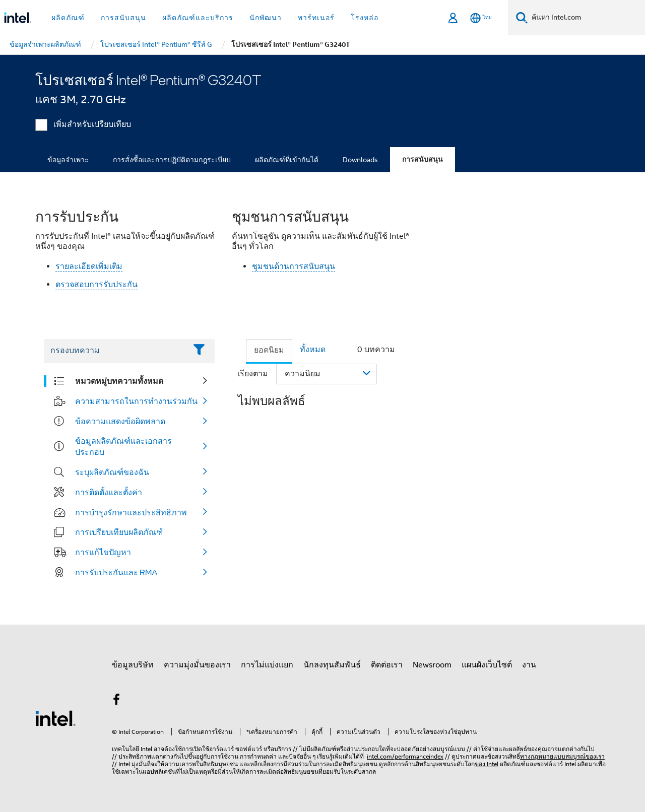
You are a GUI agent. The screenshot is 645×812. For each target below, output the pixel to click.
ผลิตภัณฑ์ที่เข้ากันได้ (287, 160)
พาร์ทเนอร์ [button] (316, 18)
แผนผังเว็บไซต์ (487, 665)
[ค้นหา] (522, 17)
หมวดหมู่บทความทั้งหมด (119, 381)
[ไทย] (481, 18)
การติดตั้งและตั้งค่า (109, 492)
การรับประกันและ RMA (116, 572)
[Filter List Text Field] (115, 351)
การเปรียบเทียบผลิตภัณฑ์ (119, 532)
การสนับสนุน (423, 159)
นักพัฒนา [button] (266, 18)
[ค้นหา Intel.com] (586, 18)
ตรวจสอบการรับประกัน (96, 285)
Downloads (360, 160)
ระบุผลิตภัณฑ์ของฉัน (112, 472)
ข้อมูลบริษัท (133, 665)
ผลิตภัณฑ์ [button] (68, 18)
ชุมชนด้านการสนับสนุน (294, 266)
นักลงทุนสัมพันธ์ (332, 665)
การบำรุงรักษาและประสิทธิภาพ (131, 512)
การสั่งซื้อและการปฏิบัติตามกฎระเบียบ (172, 160)
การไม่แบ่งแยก (267, 665)
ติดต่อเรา (387, 665)
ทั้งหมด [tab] (313, 350)
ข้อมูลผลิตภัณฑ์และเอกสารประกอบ (123, 446)
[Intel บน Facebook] (116, 701)
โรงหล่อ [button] (365, 18)
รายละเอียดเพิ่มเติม (89, 266)
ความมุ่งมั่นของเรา (197, 665)
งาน (529, 665)
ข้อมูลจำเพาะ (68, 160)
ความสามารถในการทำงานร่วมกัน (136, 401)
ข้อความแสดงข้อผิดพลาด (120, 421)
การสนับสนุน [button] (123, 18)
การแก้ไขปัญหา (103, 552)
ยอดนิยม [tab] (269, 350)
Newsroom (432, 665)
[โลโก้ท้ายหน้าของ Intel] (55, 718)
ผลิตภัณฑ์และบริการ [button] (198, 18)
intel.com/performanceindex (405, 756)
